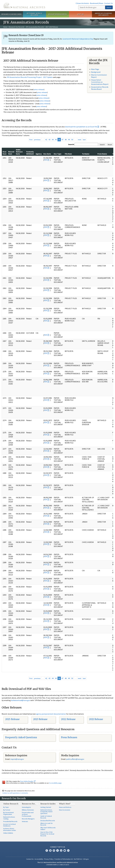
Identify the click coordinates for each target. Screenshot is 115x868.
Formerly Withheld (30, 153)
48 (66, 140)
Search (109, 7)
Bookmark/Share (97, 3)
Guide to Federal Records (46, 817)
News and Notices (65, 807)
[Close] (112, 847)
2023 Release (40, 719)
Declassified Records (48, 821)
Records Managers (28, 819)
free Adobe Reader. (28, 781)
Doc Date (47, 154)
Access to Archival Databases (9, 825)
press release (39, 89)
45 (56, 140)
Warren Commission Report (99, 76)
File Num (68, 154)
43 (49, 140)
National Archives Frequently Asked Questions (46, 812)
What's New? (65, 804)
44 (53, 140)
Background (96, 72)
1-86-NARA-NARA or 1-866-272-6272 (58, 865)
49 (69, 140)
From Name (102, 154)
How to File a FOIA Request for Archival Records (47, 834)
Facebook (47, 851)
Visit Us (80, 14)
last (84, 140)
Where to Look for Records (47, 824)
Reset (110, 145)
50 (72, 140)
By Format (7, 810)
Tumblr (57, 851)
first (31, 140)
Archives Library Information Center (10, 829)
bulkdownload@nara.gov (21, 700)
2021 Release (96, 719)
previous (37, 140)
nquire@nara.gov (17, 759)
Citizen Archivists (82, 3)
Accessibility (39, 859)
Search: (71, 144)
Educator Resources (57, 14)
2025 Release (12, 719)
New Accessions (65, 810)
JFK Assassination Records (35, 27)
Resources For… (29, 804)
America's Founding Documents (103, 14)
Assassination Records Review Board (100, 88)
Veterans (25, 821)
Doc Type (58, 154)
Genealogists (26, 807)
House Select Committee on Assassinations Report (100, 82)
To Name (86, 154)
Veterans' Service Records (35, 14)
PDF (46, 160)
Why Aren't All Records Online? (48, 829)
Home (5, 27)
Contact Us (108, 3)
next (80, 140)
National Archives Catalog (9, 818)
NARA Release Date (19, 152)
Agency (39, 154)
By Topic (6, 807)
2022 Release (68, 719)
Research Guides (48, 804)
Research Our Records (12, 14)
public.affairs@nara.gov (75, 759)
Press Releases (69, 737)
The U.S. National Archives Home (24, 6)
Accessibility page (55, 783)
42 (46, 140)
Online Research (11, 804)
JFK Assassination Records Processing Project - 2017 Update (30, 77)
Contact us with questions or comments (15, 793)
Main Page (95, 69)
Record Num (11, 153)
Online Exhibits (8, 833)
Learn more (95, 864)
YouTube (61, 851)
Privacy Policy (49, 859)
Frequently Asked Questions (21, 737)
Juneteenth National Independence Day (78, 39)
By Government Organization (8, 813)
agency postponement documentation (51, 714)
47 (62, 140)
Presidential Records (10, 821)
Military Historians (28, 810)
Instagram (54, 851)
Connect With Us (58, 847)
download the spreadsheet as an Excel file (81, 127)
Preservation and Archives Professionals (28, 814)
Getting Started (46, 807)
